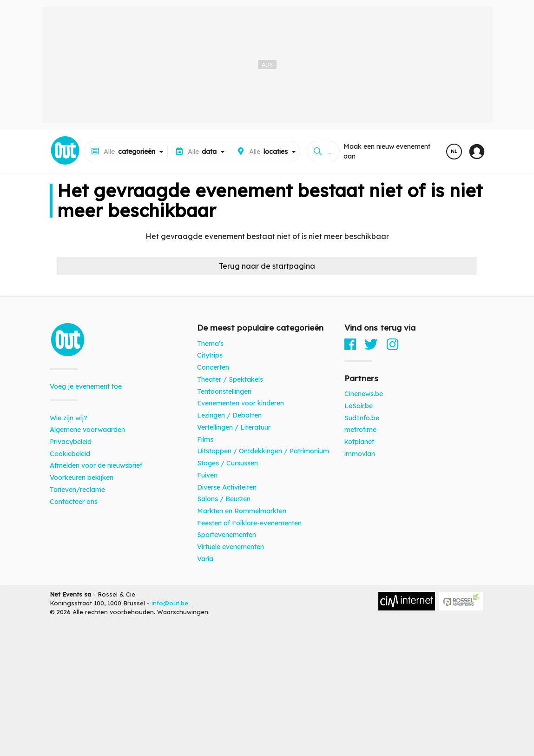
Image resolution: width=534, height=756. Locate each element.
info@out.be (170, 603)
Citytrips (210, 355)
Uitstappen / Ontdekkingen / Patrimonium (263, 451)
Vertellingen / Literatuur (234, 427)
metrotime (360, 430)
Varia (205, 559)
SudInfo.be (362, 418)
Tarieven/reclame (77, 490)
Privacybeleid (71, 442)
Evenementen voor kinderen (241, 403)
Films (205, 439)
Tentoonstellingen (224, 391)
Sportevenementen (227, 535)
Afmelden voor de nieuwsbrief (96, 465)
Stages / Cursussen (227, 463)
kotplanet (359, 442)
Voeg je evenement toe (86, 386)
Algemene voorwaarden (87, 430)
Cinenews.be (364, 394)
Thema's (210, 344)
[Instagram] (392, 344)
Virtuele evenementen (231, 547)
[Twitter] (371, 344)
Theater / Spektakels (230, 379)
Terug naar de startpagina (267, 266)
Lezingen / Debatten (229, 415)
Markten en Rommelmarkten (242, 511)
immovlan (360, 454)
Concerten (213, 367)
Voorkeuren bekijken (82, 477)
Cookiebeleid (70, 454)
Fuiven (207, 475)
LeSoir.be (359, 406)
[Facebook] (350, 344)
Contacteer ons (74, 502)
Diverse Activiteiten (227, 487)
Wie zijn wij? (69, 418)
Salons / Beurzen (224, 499)
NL (454, 151)
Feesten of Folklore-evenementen (249, 523)
